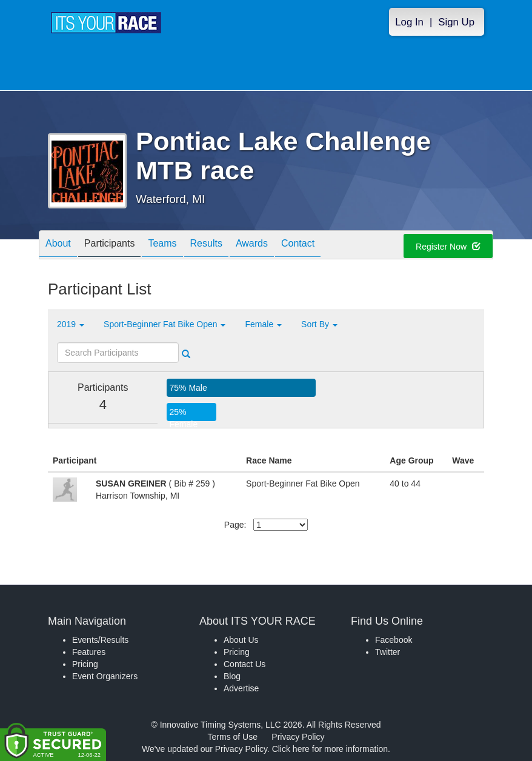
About (58, 246)
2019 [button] (71, 324)
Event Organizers (105, 676)
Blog (232, 676)
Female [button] (263, 324)
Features (89, 652)
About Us (241, 640)
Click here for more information (330, 749)
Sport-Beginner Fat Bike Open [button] (165, 324)
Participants (110, 246)
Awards (252, 246)
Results (206, 246)
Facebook (394, 640)
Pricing (85, 664)
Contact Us (244, 664)
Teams (162, 246)
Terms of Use (233, 737)
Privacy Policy (298, 737)
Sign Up (456, 22)
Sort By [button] (319, 324)
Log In (409, 22)
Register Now (448, 247)
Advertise (241, 688)
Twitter (387, 652)
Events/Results (100, 640)
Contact (298, 246)
